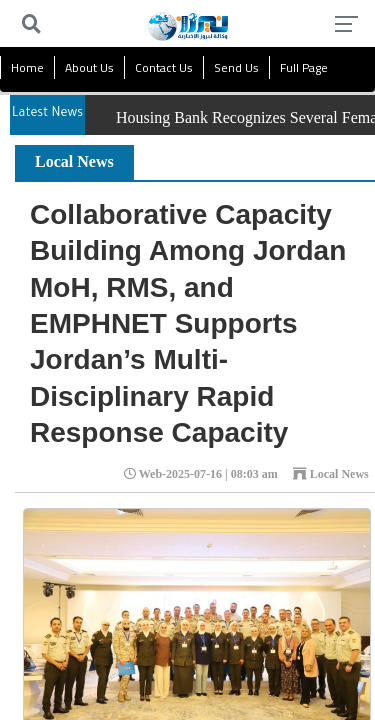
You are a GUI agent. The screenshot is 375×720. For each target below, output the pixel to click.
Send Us (236, 67)
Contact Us (164, 67)
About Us (89, 67)
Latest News (47, 114)
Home (27, 67)
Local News (74, 161)
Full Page (304, 67)
